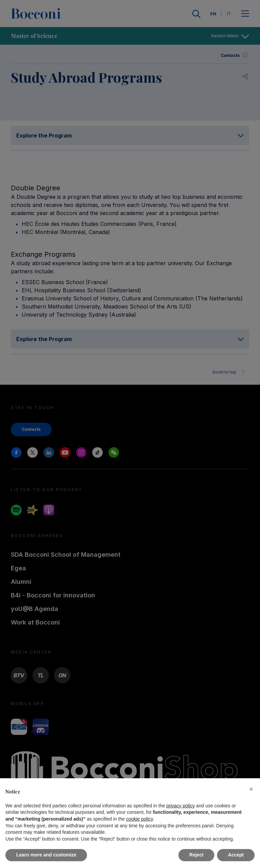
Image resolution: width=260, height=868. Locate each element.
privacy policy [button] (180, 806)
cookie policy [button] (139, 819)
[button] (251, 789)
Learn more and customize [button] (46, 855)
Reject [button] (196, 855)
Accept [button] (236, 855)
